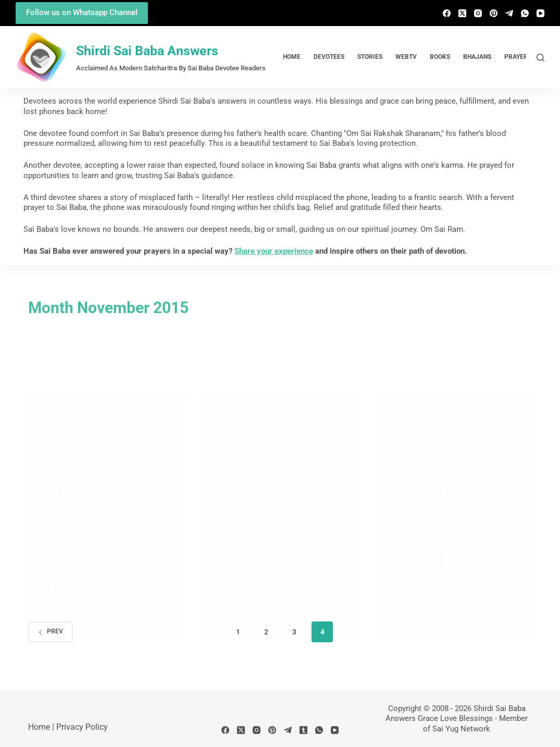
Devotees (329, 57)
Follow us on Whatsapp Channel (82, 13)
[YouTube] (540, 13)
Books (440, 57)
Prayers (518, 57)
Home (292, 57)
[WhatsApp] (525, 13)
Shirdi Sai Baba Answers (147, 51)
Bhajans (477, 57)
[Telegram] (509, 13)
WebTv (406, 57)
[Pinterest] (494, 13)
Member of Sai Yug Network (475, 724)
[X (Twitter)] (462, 13)
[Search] (540, 58)
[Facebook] (447, 13)
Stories (370, 57)
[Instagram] (478, 13)
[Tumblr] (303, 730)
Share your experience (274, 251)
